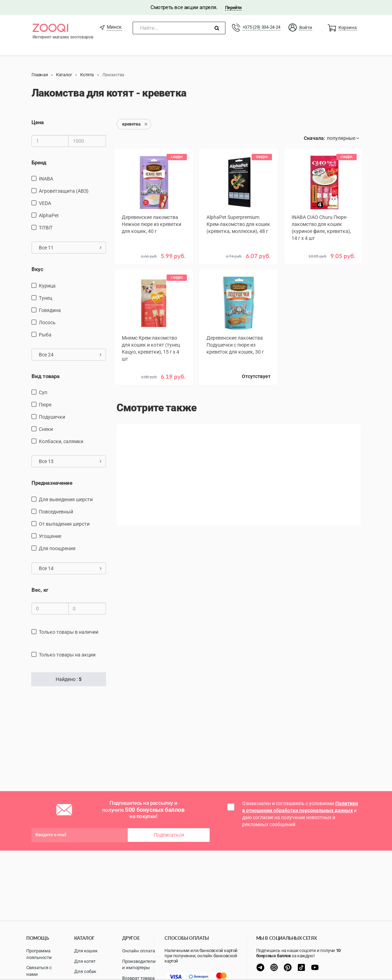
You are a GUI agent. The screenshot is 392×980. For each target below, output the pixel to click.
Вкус (37, 269)
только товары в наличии (69, 632)
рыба (45, 335)
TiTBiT (46, 228)
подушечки (52, 417)
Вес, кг (40, 590)
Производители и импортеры (139, 965)
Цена (38, 122)
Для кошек (86, 951)
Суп (43, 392)
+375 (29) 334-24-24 (261, 27)
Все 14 (70, 568)
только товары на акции (67, 655)
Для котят (85, 961)
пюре (45, 405)
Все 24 (70, 355)
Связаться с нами (39, 971)
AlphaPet (49, 215)
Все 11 (70, 248)
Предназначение (52, 483)
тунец (45, 298)
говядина (50, 310)
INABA (46, 179)
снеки (46, 429)
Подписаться (169, 835)
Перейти (233, 8)
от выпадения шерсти (64, 524)
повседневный (56, 512)
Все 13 (70, 461)
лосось (47, 322)
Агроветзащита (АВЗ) (64, 191)
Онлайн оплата (139, 951)
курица (47, 286)
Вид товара (45, 376)
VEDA (45, 203)
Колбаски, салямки (61, 441)
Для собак (85, 971)
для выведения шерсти (66, 499)
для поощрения (57, 548)
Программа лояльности (39, 954)
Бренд (39, 163)
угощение (50, 536)
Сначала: (314, 138)
